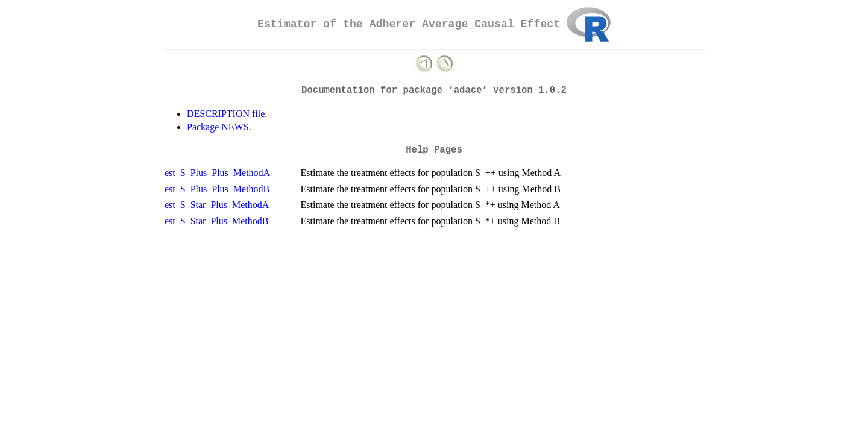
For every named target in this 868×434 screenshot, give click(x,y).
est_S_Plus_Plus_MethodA (217, 173)
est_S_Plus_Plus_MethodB (217, 189)
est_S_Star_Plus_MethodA (217, 205)
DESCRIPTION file (226, 114)
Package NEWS (218, 127)
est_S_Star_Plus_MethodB (216, 221)
